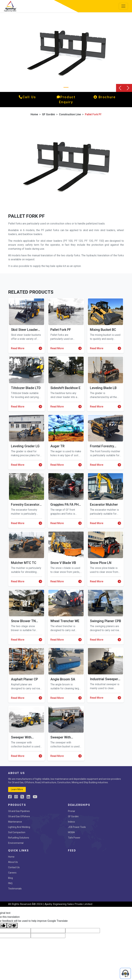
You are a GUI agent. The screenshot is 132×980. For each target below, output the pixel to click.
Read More (27, 348)
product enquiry (66, 100)
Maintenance (15, 822)
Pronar (72, 811)
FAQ (10, 883)
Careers (12, 873)
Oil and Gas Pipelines (19, 811)
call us (27, 97)
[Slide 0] (66, 87)
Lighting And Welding (19, 827)
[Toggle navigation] (123, 6)
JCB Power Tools (77, 827)
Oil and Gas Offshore (19, 816)
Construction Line (70, 114)
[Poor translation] (12, 926)
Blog (10, 878)
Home (34, 114)
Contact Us (14, 867)
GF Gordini (48, 114)
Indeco (71, 822)
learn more (17, 789)
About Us (13, 862)
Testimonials (15, 889)
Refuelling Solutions (19, 838)
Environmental (16, 843)
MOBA (71, 832)
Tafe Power (74, 838)
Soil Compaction (17, 832)
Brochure (105, 97)
